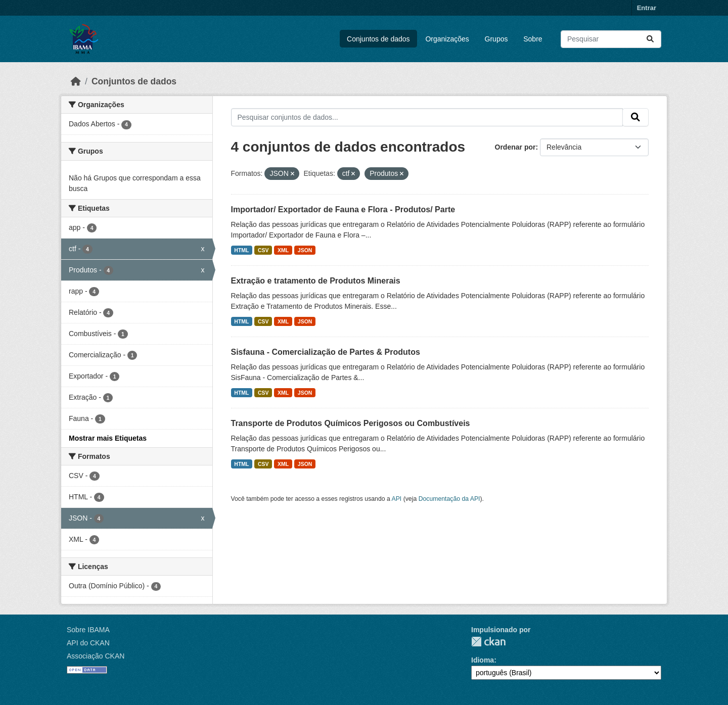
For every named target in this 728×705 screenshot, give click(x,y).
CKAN (488, 642)
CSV (263, 250)
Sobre (533, 39)
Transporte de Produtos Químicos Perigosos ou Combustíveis (351, 423)
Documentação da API (449, 499)
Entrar (647, 8)
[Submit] (650, 39)
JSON (305, 250)
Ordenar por (515, 147)
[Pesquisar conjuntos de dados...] (611, 39)
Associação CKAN (96, 656)
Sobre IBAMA (88, 630)
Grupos (496, 39)
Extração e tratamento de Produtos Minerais (316, 281)
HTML (241, 250)
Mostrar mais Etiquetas (108, 438)
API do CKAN (88, 643)
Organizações (447, 39)
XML (283, 250)
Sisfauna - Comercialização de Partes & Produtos (326, 352)
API (397, 499)
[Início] (76, 81)
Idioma (483, 660)
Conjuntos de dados (378, 39)
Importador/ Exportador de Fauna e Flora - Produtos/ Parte (343, 209)
